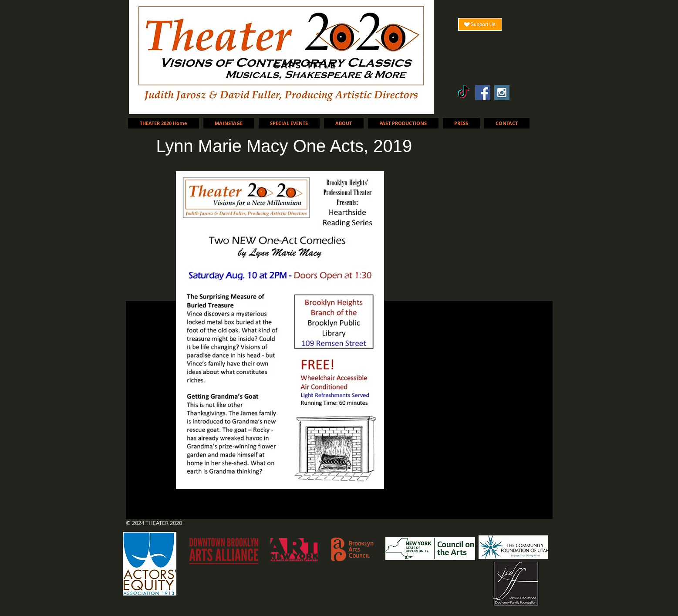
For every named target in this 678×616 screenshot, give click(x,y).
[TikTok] (464, 93)
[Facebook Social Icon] (483, 93)
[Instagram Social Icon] (502, 93)
